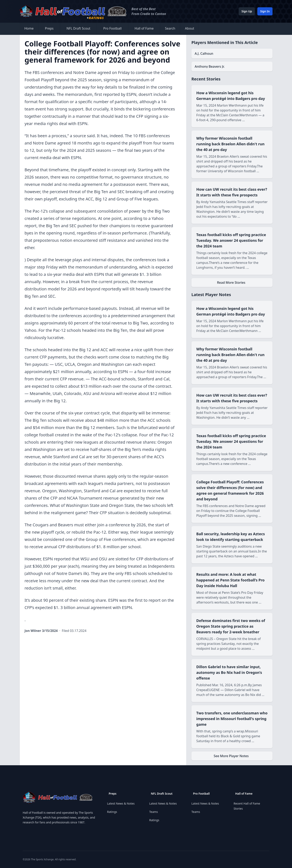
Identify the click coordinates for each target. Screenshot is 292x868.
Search (170, 28)
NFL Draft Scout (78, 28)
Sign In (265, 11)
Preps (49, 28)
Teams (154, 812)
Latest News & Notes (121, 803)
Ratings (112, 812)
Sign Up (247, 11)
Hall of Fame (144, 28)
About (189, 28)
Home (29, 28)
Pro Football (112, 28)
